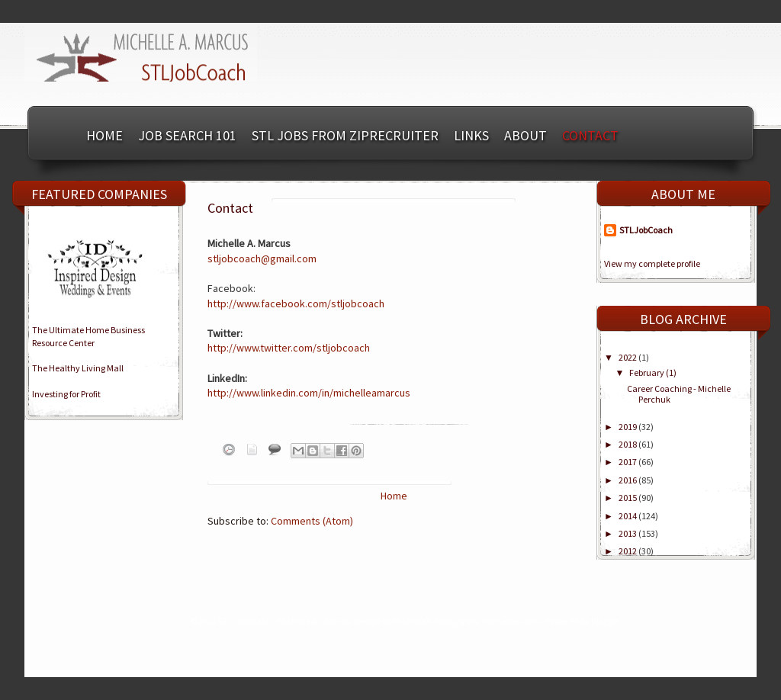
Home (104, 135)
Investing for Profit (66, 394)
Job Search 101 (187, 135)
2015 (628, 498)
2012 (628, 551)
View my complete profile (652, 263)
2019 (628, 427)
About (525, 135)
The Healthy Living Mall (78, 368)
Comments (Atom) (312, 521)
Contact (590, 135)
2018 (628, 444)
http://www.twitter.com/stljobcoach (289, 348)
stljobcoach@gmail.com (262, 258)
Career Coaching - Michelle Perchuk (679, 394)
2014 (628, 516)
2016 (628, 480)
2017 (628, 462)
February (648, 372)
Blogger (605, 621)
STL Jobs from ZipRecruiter (345, 135)
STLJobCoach (646, 230)
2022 (628, 357)
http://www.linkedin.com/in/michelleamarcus (309, 393)
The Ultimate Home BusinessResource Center (88, 336)
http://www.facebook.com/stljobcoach (296, 303)
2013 (628, 533)
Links (471, 135)
